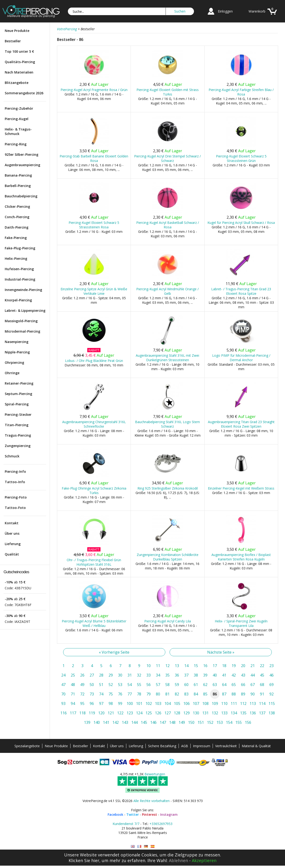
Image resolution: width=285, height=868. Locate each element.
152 (210, 722)
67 (253, 685)
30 (120, 675)
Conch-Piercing (17, 217)
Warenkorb (257, 11)
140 (97, 722)
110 (224, 703)
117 (73, 713)
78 (139, 694)
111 (234, 703)
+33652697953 (161, 824)
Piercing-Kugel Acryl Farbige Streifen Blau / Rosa (241, 92)
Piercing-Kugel (17, 119)
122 (120, 713)
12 (167, 666)
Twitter (133, 814)
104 (168, 703)
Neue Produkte (17, 31)
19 (234, 666)
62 (205, 685)
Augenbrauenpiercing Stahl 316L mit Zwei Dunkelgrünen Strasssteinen (167, 358)
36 (177, 675)
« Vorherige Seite (114, 652)
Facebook (115, 814)
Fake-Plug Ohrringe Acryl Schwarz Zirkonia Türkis (94, 490)
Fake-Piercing (16, 238)
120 (101, 713)
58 (167, 685)
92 (272, 694)
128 (177, 713)
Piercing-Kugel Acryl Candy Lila (168, 621)
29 (111, 675)
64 (224, 685)
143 (125, 722)
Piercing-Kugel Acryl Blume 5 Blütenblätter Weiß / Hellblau (94, 623)
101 (139, 703)
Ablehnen (178, 860)
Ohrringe (12, 373)
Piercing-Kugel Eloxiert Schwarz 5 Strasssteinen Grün (241, 158)
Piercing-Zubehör (19, 108)
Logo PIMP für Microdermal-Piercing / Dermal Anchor (241, 358)
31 (130, 675)
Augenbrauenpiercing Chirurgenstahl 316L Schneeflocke (94, 424)
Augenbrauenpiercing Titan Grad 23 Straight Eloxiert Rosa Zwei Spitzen (241, 424)
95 (82, 703)
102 (149, 703)
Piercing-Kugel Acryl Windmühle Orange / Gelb (167, 291)
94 (73, 703)
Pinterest (149, 814)
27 (92, 675)
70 (63, 694)
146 (153, 722)
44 (253, 675)
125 (149, 713)
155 (239, 722)
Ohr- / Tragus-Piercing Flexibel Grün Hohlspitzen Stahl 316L (94, 562)
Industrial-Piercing (20, 279)
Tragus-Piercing (18, 435)
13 (177, 666)
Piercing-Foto (16, 497)
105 (177, 703)
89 (243, 694)
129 (186, 713)
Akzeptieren (204, 860)
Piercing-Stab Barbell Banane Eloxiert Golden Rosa (94, 158)
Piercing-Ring (16, 144)
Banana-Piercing (18, 175)
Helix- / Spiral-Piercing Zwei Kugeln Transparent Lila (241, 623)
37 (186, 675)
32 (139, 675)
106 (186, 703)
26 (82, 675)
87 (224, 694)
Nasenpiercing (17, 342)
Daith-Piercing (17, 227)
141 (106, 722)
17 (215, 666)
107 (196, 703)
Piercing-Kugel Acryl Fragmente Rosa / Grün (94, 90)
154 (229, 722)
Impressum (202, 746)
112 (243, 703)
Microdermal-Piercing (22, 331)
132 (215, 713)
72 (82, 694)
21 (253, 666)
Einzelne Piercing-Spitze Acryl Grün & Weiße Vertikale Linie (94, 291)
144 (134, 722)
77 (130, 694)
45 (262, 675)
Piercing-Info (15, 471)
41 (224, 675)
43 (243, 675)
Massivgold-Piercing (21, 321)
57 (158, 685)
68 (262, 685)
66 (243, 685)
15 (196, 666)
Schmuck (12, 456)
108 (205, 703)
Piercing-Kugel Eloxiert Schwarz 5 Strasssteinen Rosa (94, 225)
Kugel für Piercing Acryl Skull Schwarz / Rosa (241, 223)
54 (130, 685)
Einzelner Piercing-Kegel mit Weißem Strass (241, 488)
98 (111, 703)
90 (253, 694)
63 (215, 685)
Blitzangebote (17, 83)
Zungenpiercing (18, 446)
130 (196, 713)
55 (139, 685)
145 (144, 722)
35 (167, 675)
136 (253, 713)
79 (149, 694)
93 (63, 703)
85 (205, 694)
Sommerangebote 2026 (24, 93)
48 (73, 685)
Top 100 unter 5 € (19, 51)
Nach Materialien (19, 72)
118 (82, 713)
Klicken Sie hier (84, 860)
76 (120, 694)
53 (120, 685)
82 (177, 694)
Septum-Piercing (18, 394)
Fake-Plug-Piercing (20, 248)
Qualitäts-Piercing (20, 62)
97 (101, 703)
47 (63, 685)
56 (149, 685)
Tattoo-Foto (15, 508)
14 (186, 666)
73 (92, 694)
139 (87, 722)
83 (186, 694)
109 (215, 703)
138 (272, 713)
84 (196, 694)
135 (243, 713)
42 (234, 675)
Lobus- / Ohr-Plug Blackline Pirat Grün (94, 361)
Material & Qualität (256, 746)
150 (191, 722)
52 (111, 685)
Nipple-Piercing (17, 352)
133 (224, 713)
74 (101, 694)
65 (234, 685)
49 (82, 685)
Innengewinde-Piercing (23, 290)
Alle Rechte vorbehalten (151, 801)
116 (64, 713)
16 (205, 666)
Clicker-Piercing (17, 206)
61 (196, 685)
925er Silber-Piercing (22, 154)
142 (116, 722)
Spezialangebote (27, 746)
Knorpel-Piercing (18, 300)
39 (205, 675)
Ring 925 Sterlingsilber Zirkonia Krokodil (168, 488)
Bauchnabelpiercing (21, 196)
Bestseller (13, 41)
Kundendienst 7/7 (126, 824)
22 (262, 666)
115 (272, 703)
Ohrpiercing (14, 362)
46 (272, 675)
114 (262, 703)
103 (158, 703)
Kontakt (12, 523)
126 (158, 713)
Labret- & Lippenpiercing (25, 310)
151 (201, 722)
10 (149, 666)
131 (205, 713)
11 (158, 666)
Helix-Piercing (16, 258)
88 (234, 694)
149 (182, 722)
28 (101, 675)
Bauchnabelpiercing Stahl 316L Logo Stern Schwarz (167, 424)
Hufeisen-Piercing (19, 269)
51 (101, 685)
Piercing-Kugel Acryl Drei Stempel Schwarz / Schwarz (167, 158)
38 (196, 675)
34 (158, 675)
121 (111, 713)
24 (63, 675)
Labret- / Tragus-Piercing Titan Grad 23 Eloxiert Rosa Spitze (241, 291)
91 (262, 694)
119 (92, 713)
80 (158, 694)
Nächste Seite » (221, 652)
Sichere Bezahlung (162, 746)
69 (272, 685)
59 (177, 685)
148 (172, 722)
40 (215, 675)
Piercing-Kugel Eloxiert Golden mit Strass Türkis (168, 92)
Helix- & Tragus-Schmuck (18, 131)
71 (73, 694)
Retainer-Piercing (19, 383)
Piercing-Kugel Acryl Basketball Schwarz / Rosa (168, 225)
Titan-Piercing (17, 425)
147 (163, 722)
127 (168, 713)
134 (234, 713)
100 (130, 703)
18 (224, 666)
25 (73, 675)
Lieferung (13, 544)
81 (167, 694)
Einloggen (225, 11)
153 (220, 722)
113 (253, 703)
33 (149, 675)
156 (248, 722)
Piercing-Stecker (18, 414)
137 (262, 713)
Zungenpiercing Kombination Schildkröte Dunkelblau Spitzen (168, 557)
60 (186, 685)
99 (120, 703)
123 (130, 713)
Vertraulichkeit (226, 746)
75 (111, 694)
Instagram (169, 814)
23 (272, 666)
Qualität (12, 554)
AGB (185, 746)
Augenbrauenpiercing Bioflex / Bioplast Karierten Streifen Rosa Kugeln (241, 557)
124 (139, 713)
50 (92, 685)
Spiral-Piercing (17, 404)
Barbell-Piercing (18, 186)
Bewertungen (155, 774)
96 (92, 703)
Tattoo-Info (15, 482)
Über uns (12, 533)
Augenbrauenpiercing (22, 165)
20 (243, 666)
